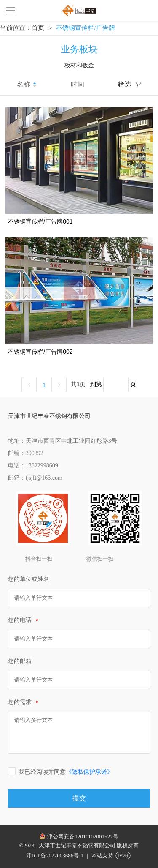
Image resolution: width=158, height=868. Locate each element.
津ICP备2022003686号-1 (55, 856)
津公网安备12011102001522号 (83, 837)
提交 (79, 798)
